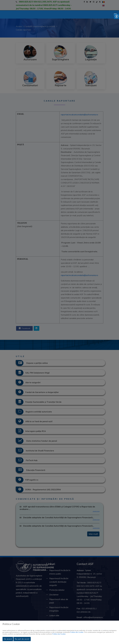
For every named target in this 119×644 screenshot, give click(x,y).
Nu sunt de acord (22, 639)
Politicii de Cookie (77, 632)
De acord (8, 639)
